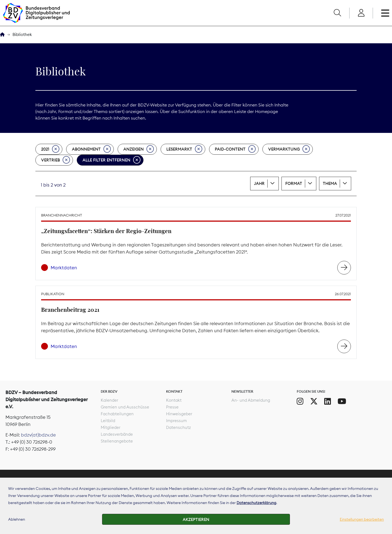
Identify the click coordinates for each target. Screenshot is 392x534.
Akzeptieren (196, 519)
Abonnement (91, 149)
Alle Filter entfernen (111, 160)
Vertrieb (56, 160)
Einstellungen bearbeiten (362, 519)
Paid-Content (235, 149)
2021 (50, 149)
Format (294, 183)
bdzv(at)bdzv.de (38, 435)
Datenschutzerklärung (256, 503)
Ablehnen (17, 519)
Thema (330, 183)
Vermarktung (289, 149)
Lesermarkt (184, 149)
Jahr (259, 183)
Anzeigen (139, 149)
